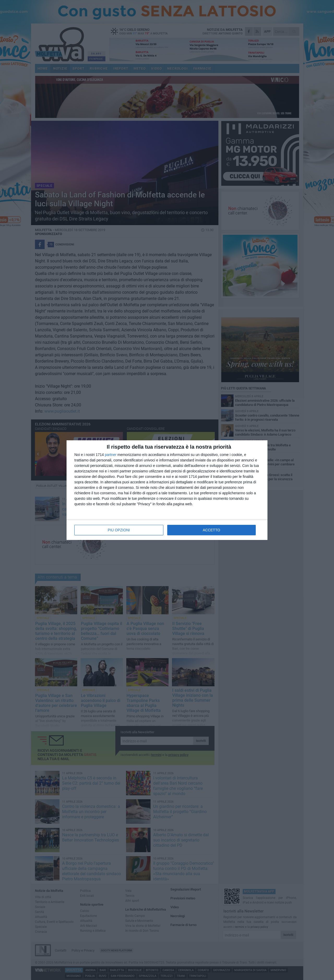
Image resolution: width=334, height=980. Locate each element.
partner (111, 455)
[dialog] (167, 490)
